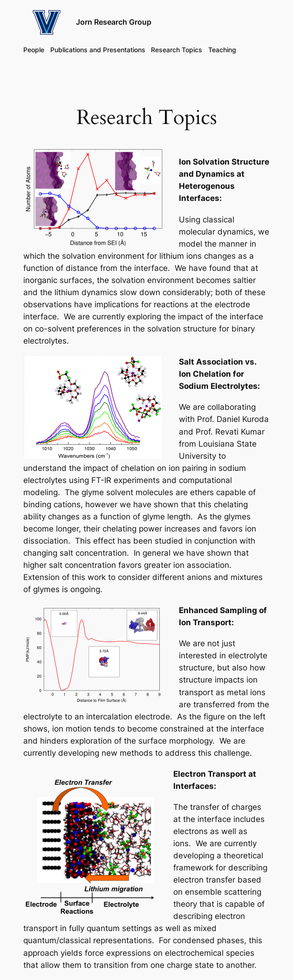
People (34, 50)
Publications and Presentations (98, 50)
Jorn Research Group (114, 22)
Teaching (222, 50)
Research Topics (177, 50)
